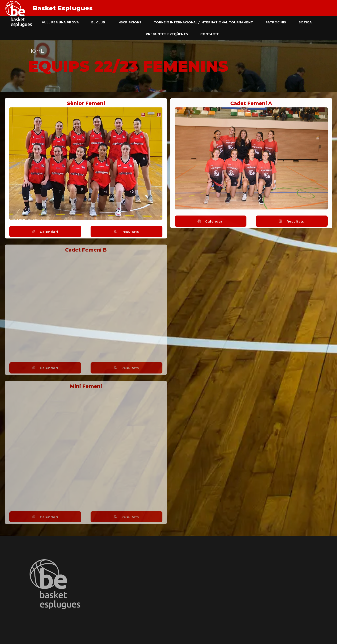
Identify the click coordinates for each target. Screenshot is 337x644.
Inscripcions (129, 22)
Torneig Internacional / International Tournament (203, 22)
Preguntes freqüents (167, 34)
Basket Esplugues (63, 8)
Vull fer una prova (60, 22)
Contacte (210, 34)
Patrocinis (276, 22)
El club (98, 22)
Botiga (305, 22)
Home (36, 51)
